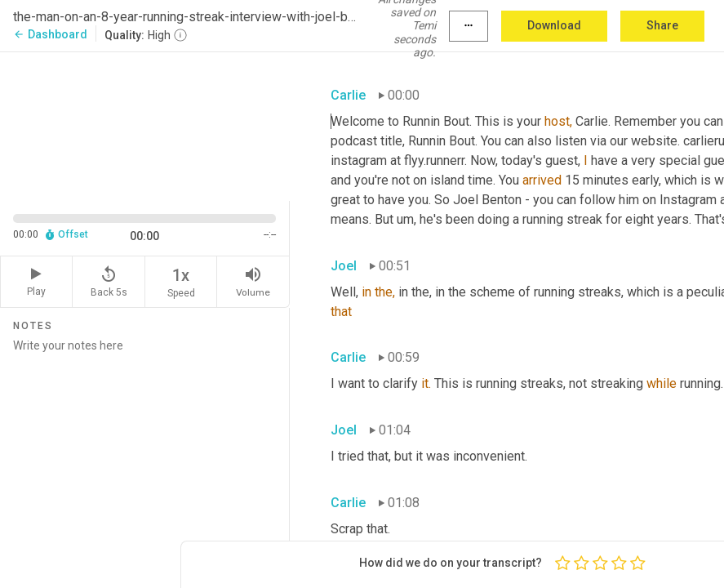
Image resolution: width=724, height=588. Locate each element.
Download (554, 25)
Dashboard (50, 34)
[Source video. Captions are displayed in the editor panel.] (145, 125)
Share (662, 25)
